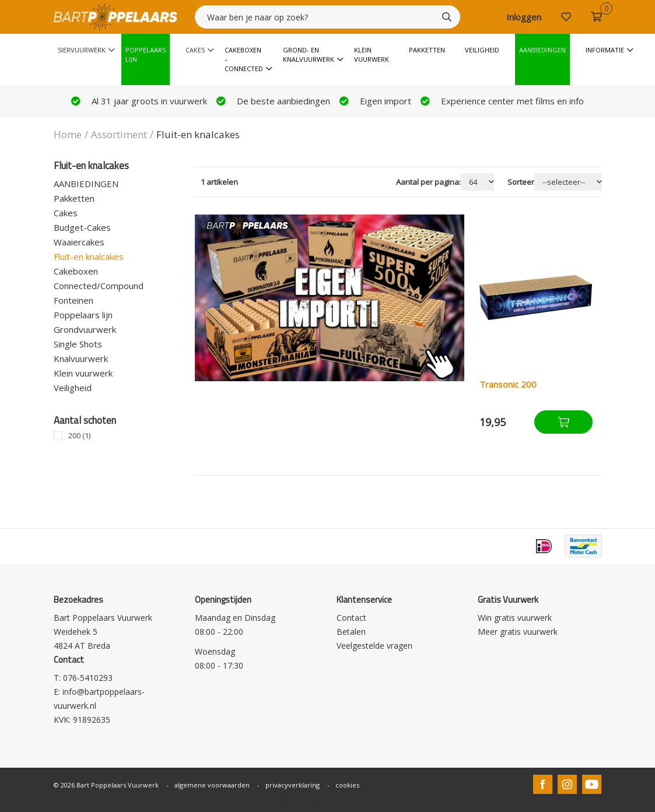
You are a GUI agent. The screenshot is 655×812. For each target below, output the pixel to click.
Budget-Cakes (82, 227)
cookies (347, 785)
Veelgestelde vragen (374, 646)
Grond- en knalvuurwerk (309, 55)
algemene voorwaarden (212, 785)
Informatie (605, 50)
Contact (351, 618)
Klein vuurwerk (372, 55)
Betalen (351, 632)
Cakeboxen (76, 271)
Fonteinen (73, 300)
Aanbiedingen (542, 50)
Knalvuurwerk (81, 358)
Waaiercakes (79, 242)
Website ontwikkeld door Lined (327, 807)
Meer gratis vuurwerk (518, 632)
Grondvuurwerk (85, 329)
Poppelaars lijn (83, 315)
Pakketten (427, 50)
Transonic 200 (508, 384)
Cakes (195, 50)
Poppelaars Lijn (146, 55)
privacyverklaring (293, 785)
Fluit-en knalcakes (89, 256)
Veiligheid (482, 50)
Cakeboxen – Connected (244, 59)
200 (79, 436)
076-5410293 (88, 678)
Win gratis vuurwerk (515, 618)
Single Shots (78, 344)
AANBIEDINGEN (86, 184)
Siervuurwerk (82, 50)
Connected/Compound (99, 286)
